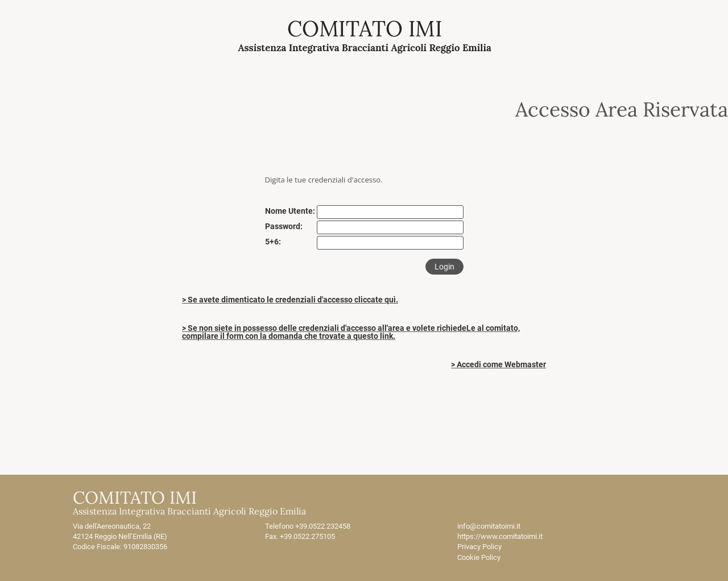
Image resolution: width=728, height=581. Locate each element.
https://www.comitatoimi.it (500, 536)
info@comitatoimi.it (489, 526)
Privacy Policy (479, 547)
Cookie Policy (479, 557)
